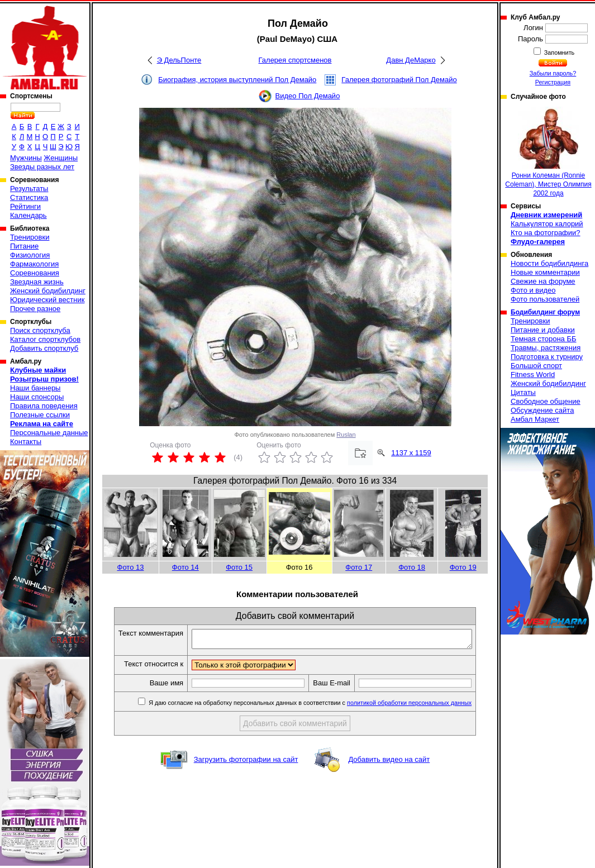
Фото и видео (533, 290)
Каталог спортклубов (45, 339)
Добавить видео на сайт (389, 763)
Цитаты (523, 392)
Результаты (29, 189)
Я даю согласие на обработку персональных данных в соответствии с (322, 706)
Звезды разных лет (42, 167)
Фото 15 (239, 567)
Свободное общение (546, 401)
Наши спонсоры (37, 397)
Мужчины (26, 158)
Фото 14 (185, 567)
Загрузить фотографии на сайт (246, 763)
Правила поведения (44, 406)
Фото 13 (131, 567)
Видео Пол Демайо (308, 96)
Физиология (30, 255)
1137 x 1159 (411, 453)
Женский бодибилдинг (48, 291)
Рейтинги (25, 206)
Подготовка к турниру (547, 357)
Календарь (28, 215)
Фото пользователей (545, 299)
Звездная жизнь (37, 282)
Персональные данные (49, 433)
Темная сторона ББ (544, 339)
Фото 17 (359, 567)
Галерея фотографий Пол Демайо (399, 80)
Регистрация (553, 82)
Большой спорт (536, 366)
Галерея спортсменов (295, 60)
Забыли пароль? (553, 73)
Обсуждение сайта (542, 410)
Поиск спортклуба (40, 330)
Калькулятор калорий (547, 224)
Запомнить (559, 53)
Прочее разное (35, 309)
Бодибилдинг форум (545, 312)
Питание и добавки (543, 330)
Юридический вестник (47, 300)
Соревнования (35, 273)
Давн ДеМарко (411, 60)
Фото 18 (412, 567)
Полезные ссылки (40, 415)
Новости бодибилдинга (549, 263)
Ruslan (346, 435)
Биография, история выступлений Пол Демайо (237, 80)
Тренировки (30, 237)
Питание (24, 246)
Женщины (61, 158)
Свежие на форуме (543, 281)
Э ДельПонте (179, 60)
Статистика (29, 197)
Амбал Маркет (535, 419)
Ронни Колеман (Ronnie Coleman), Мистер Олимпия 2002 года (548, 152)
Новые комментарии (545, 272)
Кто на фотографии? (546, 233)
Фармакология (34, 264)
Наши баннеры (35, 388)
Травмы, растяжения (546, 348)
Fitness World (533, 375)
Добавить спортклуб (44, 348)
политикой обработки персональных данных (422, 706)
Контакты (26, 442)
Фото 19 (463, 567)
